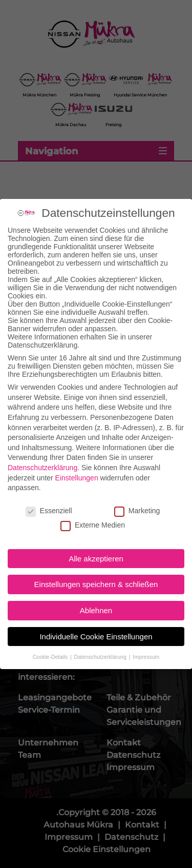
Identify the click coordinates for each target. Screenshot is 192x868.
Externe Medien (93, 512)
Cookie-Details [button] (51, 643)
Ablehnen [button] (96, 597)
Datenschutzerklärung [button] (101, 643)
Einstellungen (77, 464)
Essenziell (49, 497)
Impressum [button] (146, 643)
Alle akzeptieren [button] (96, 545)
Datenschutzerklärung (42, 454)
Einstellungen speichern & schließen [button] (96, 571)
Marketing (137, 497)
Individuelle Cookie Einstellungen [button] (96, 623)
